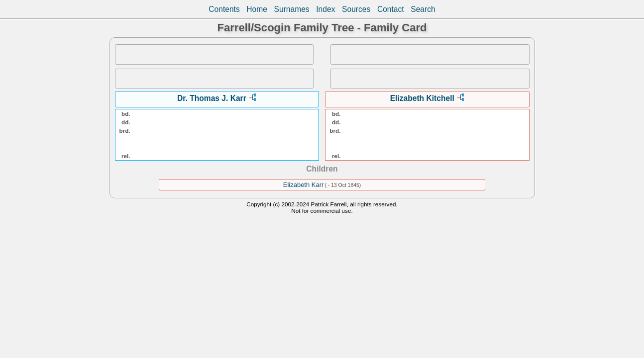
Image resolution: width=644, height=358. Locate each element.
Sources (356, 9)
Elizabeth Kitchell (422, 98)
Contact (391, 9)
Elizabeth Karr (304, 185)
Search (423, 9)
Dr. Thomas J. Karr (212, 98)
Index (325, 9)
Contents (224, 9)
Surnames (292, 9)
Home (257, 9)
